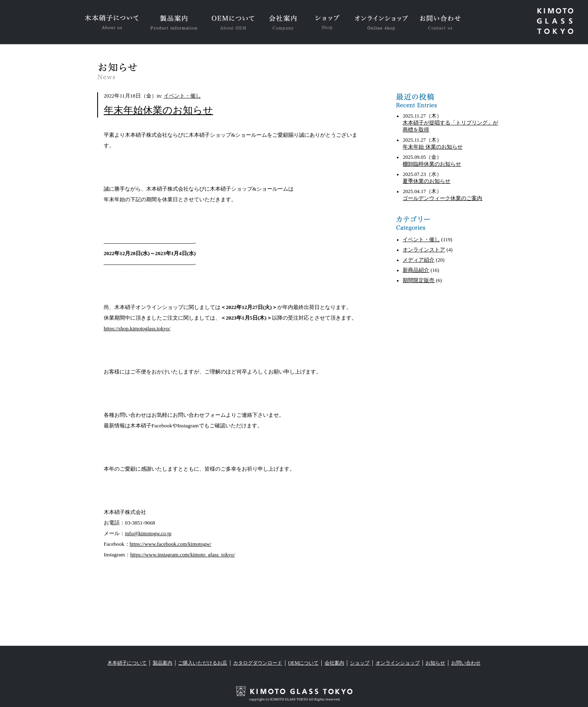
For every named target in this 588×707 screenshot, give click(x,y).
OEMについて (303, 663)
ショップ (360, 663)
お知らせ (435, 663)
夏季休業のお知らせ (427, 181)
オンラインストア (424, 250)
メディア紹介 (419, 260)
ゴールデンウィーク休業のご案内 (442, 198)
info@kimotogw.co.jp (148, 533)
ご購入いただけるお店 (203, 663)
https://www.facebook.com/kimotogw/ (171, 544)
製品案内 (163, 663)
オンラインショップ (398, 663)
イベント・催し (182, 96)
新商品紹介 (416, 270)
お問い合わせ (466, 663)
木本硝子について (127, 663)
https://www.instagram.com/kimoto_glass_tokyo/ (183, 555)
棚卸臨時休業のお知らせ (432, 164)
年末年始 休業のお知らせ (432, 147)
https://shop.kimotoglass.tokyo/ (137, 328)
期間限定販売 (419, 280)
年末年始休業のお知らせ (158, 110)
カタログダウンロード (258, 663)
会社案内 (334, 663)
